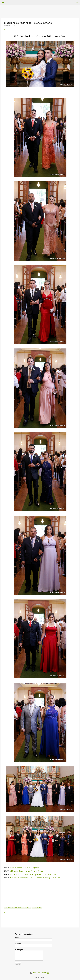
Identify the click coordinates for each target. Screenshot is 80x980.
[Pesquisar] (77, 3)
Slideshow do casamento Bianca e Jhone (26, 871)
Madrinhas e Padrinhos (23, 908)
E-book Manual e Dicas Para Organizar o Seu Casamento (33, 874)
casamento (9, 908)
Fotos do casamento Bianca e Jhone (24, 868)
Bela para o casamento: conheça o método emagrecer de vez (35, 878)
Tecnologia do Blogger (40, 973)
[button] (5, 30)
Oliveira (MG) (37, 908)
